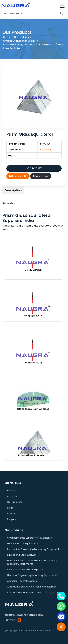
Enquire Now (41, 176)
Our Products (21, 37)
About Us (12, 496)
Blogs (10, 508)
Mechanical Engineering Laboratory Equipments (34, 549)
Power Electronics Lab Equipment (26, 570)
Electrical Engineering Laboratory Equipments (32, 575)
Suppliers (12, 519)
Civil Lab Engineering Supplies (19, 41)
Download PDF (18, 176)
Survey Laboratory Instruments (20, 45)
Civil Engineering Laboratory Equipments (29, 538)
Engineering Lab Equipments (23, 543)
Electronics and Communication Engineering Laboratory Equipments (32, 562)
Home (7, 37)
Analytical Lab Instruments (22, 581)
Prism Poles (48, 45)
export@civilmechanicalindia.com (24, 615)
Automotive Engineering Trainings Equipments (33, 587)
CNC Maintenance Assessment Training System (34, 592)
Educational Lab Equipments (23, 555)
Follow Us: (13, 620)
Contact (12, 513)
